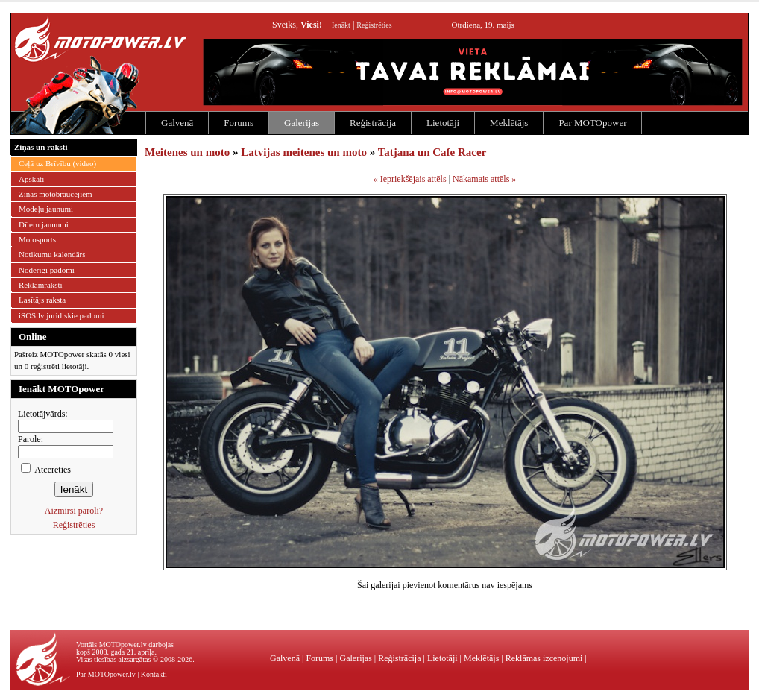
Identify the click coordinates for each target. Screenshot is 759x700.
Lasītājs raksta (42, 300)
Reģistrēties (374, 25)
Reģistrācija (373, 123)
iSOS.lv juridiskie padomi (62, 315)
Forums (239, 123)
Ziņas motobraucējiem (56, 194)
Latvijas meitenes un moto (304, 152)
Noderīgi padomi (47, 270)
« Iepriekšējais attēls (410, 179)
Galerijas (302, 123)
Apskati (31, 179)
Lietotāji (443, 123)
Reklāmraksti (41, 285)
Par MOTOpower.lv (106, 674)
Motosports (37, 239)
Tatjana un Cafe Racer (432, 152)
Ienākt (341, 25)
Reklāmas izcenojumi (544, 658)
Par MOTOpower (592, 123)
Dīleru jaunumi (44, 224)
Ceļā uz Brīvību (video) (57, 163)
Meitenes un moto (187, 152)
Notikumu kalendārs (52, 254)
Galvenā (177, 123)
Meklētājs (509, 123)
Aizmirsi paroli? (74, 511)
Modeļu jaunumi (46, 209)
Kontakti (154, 674)
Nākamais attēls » (484, 179)
